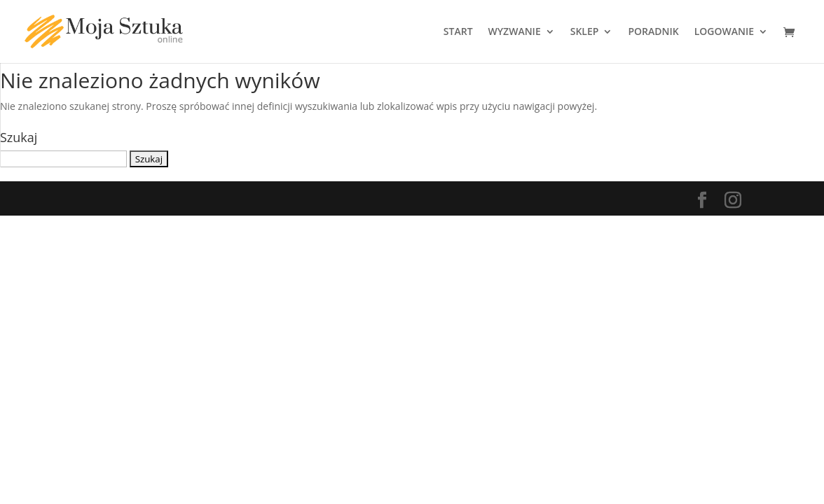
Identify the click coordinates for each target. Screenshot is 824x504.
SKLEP (585, 32)
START (458, 32)
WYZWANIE (515, 32)
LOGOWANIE (724, 32)
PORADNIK (653, 32)
